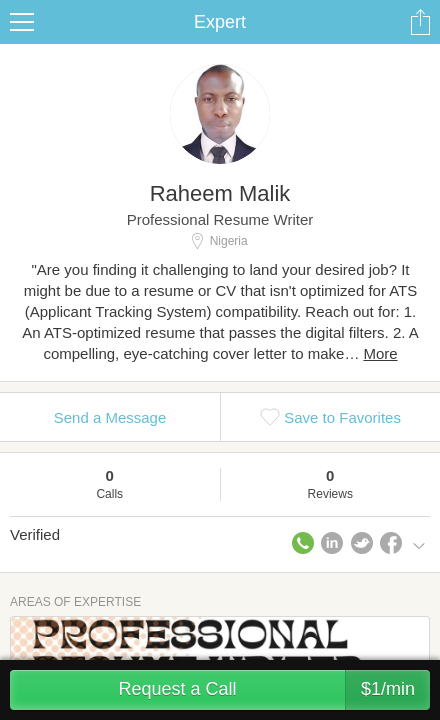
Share (420, 22)
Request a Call (274, 690)
